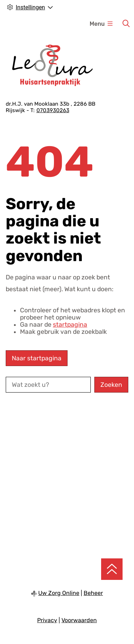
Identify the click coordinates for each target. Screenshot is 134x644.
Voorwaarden (79, 620)
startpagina (70, 325)
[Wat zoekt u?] (48, 385)
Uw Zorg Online (59, 593)
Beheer (93, 593)
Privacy (47, 620)
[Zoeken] (126, 24)
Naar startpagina (37, 358)
